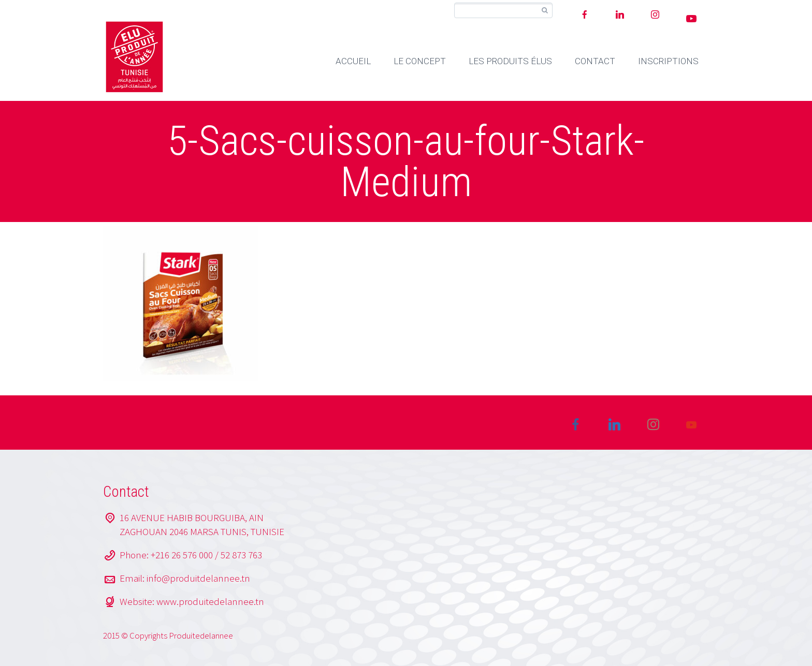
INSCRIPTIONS (668, 61)
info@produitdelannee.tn (198, 578)
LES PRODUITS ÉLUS (510, 61)
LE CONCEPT (420, 61)
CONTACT (595, 61)
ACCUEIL (353, 61)
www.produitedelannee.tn (210, 601)
